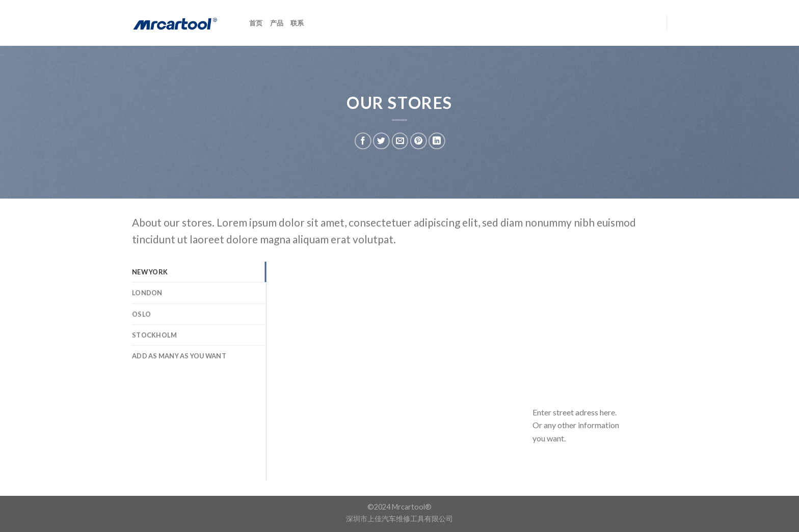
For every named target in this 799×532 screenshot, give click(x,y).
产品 (277, 23)
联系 (297, 23)
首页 (256, 23)
